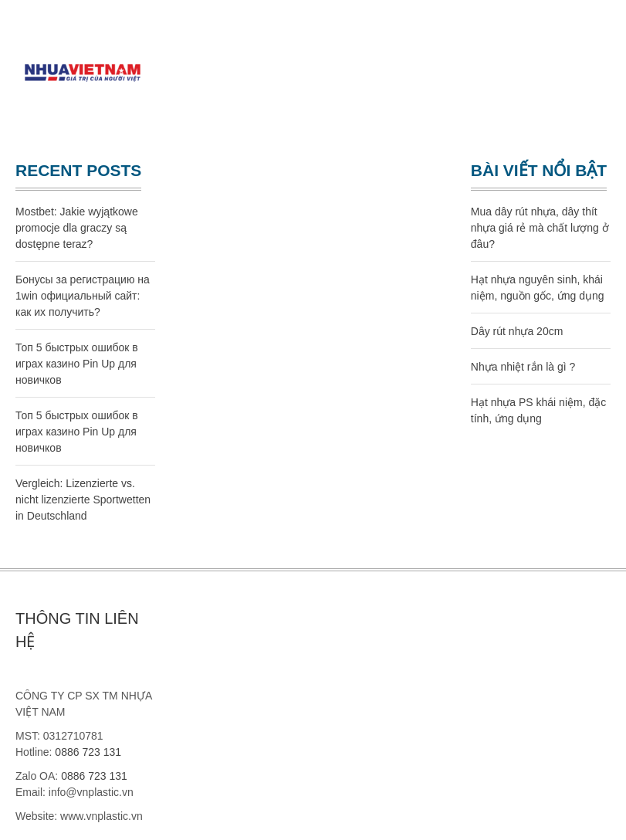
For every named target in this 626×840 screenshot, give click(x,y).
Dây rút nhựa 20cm (517, 331)
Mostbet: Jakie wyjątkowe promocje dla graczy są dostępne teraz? (77, 228)
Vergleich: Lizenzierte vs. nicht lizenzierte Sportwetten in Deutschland (83, 500)
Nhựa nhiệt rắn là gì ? (523, 367)
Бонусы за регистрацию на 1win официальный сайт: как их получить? (83, 296)
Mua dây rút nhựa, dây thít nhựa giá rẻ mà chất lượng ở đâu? (540, 228)
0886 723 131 (88, 752)
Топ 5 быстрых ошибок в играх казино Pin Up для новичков (77, 364)
